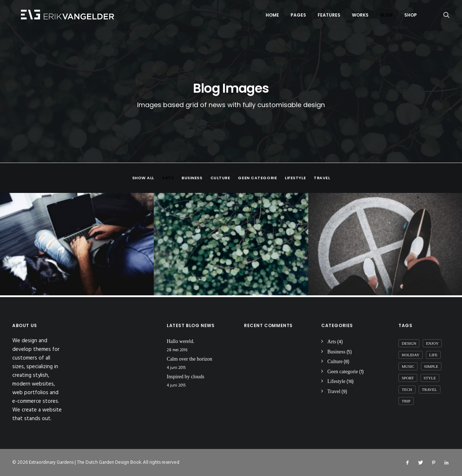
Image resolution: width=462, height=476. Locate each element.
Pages (298, 16)
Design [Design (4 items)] (409, 343)
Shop (411, 16)
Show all (143, 180)
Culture (220, 180)
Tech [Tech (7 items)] (407, 389)
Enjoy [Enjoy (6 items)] (432, 343)
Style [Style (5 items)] (430, 378)
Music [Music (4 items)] (408, 366)
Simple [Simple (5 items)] (431, 366)
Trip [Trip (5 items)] (406, 401)
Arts (168, 180)
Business (192, 180)
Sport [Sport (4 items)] (408, 378)
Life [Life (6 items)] (433, 355)
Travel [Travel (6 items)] (430, 389)
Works (360, 16)
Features (329, 16)
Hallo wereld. (181, 341)
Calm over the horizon (189, 359)
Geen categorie (257, 180)
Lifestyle (295, 180)
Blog (386, 16)
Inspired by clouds (186, 377)
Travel (322, 180)
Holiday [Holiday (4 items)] (411, 355)
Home (272, 16)
